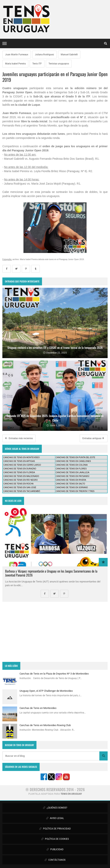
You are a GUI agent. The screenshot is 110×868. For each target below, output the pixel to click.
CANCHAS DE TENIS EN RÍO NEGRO (21, 480)
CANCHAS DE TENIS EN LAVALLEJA (72, 472)
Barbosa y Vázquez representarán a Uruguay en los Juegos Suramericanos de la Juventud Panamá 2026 (51, 573)
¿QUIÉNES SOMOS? (55, 808)
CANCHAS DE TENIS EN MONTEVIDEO (21, 457)
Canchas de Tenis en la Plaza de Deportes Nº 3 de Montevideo (54, 674)
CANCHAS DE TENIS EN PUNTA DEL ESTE (75, 457)
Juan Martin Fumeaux (17, 55)
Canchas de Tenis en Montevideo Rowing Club (45, 725)
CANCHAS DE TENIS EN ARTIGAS (19, 461)
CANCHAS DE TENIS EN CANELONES (73, 461)
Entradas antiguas (93, 438)
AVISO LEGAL (55, 818)
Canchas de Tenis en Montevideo (38, 708)
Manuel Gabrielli (69, 55)
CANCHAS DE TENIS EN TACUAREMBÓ (22, 491)
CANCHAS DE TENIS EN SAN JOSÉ (20, 487)
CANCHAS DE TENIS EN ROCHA (18, 484)
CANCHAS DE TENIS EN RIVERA (71, 480)
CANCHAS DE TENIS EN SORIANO (72, 487)
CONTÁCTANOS (55, 860)
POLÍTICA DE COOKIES (55, 839)
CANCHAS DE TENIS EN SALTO (70, 484)
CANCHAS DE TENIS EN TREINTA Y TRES (75, 491)
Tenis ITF (37, 64)
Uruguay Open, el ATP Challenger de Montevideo (46, 691)
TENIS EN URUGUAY (71, 794)
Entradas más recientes (19, 438)
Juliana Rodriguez (44, 55)
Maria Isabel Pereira (15, 64)
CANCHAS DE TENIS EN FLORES (71, 469)
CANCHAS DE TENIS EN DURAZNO (20, 469)
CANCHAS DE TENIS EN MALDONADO (21, 476)
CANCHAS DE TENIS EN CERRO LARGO (22, 465)
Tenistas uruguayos (59, 64)
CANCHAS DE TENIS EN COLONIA (72, 465)
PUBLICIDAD (55, 849)
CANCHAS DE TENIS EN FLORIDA (19, 472)
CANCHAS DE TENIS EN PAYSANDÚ (72, 476)
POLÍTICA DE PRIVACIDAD (55, 829)
